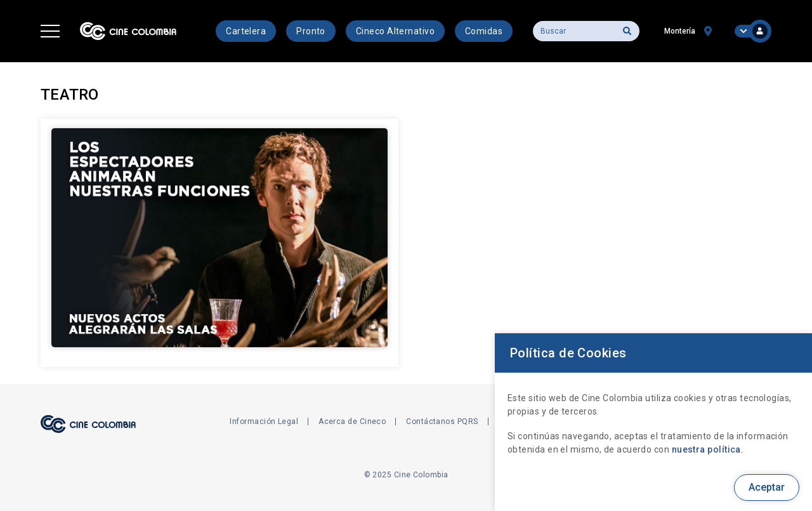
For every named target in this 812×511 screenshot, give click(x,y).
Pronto (311, 31)
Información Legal (264, 421)
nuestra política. (708, 449)
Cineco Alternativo (395, 31)
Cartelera (246, 31)
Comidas (484, 31)
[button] (50, 31)
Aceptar (767, 487)
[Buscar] (586, 31)
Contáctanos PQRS (442, 421)
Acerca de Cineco (352, 421)
